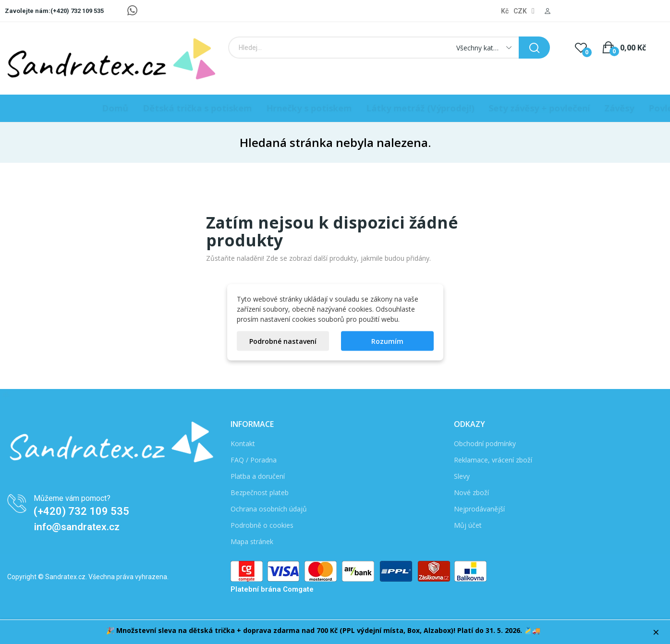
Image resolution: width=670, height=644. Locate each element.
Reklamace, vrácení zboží (493, 460)
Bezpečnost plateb (260, 492)
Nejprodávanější (479, 509)
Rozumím (387, 341)
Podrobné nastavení (283, 341)
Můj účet (468, 525)
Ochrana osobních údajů (269, 509)
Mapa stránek (252, 541)
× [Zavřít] (656, 632)
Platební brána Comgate (272, 589)
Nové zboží (471, 492)
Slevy (462, 476)
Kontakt (243, 444)
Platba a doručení (258, 476)
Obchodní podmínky (485, 444)
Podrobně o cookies (262, 525)
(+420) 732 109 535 (81, 511)
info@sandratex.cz (77, 527)
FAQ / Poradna (254, 460)
